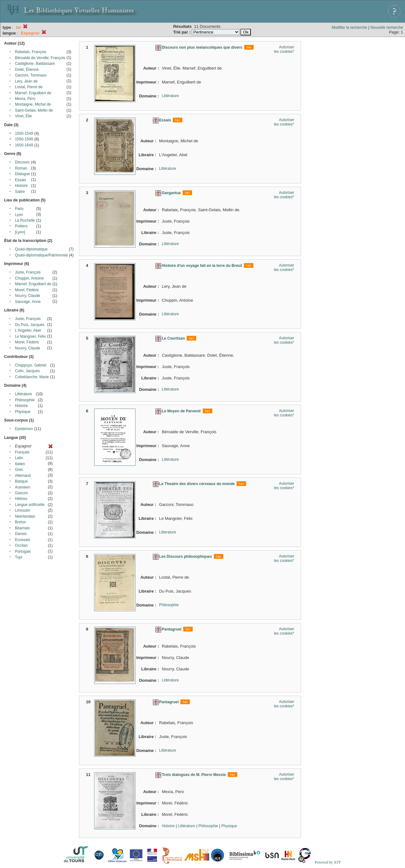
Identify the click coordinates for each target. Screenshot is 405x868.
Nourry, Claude (27, 296)
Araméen (23, 487)
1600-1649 (24, 145)
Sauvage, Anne (28, 302)
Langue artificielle (30, 505)
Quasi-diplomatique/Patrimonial (41, 255)
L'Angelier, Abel (28, 330)
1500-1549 (24, 133)
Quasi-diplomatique (31, 249)
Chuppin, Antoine (29, 278)
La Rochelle (25, 220)
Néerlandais (25, 516)
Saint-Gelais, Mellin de (34, 110)
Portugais (23, 551)
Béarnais (22, 528)
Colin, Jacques (27, 371)
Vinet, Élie (23, 116)
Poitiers (21, 226)
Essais (20, 180)
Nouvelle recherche (387, 28)
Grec (19, 470)
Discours (22, 162)
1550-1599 (24, 139)
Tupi (18, 557)
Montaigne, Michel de (33, 104)
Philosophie (25, 400)
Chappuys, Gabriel (30, 365)
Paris (19, 209)
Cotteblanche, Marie (32, 377)
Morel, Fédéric (27, 290)
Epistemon (24, 429)
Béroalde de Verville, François (40, 58)
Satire (20, 192)
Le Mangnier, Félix (30, 336)
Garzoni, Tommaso (31, 75)
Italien (20, 464)
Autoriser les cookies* (284, 49)
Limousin (22, 510)
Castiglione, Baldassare (35, 64)
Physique (23, 412)
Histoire (21, 186)
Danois (21, 534)
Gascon (21, 493)
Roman (21, 168)
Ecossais (22, 540)
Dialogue (22, 174)
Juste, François (28, 272)
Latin (19, 458)
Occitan (21, 545)
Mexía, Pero (25, 99)
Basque (21, 481)
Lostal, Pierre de (29, 87)
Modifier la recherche (349, 28)
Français (22, 452)
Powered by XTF (328, 862)
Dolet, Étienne (27, 70)
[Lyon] (20, 232)
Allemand (23, 476)
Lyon (19, 215)
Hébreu (21, 499)
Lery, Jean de (26, 81)
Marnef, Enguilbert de (33, 93)
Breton (20, 522)
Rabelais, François (30, 52)
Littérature (23, 394)
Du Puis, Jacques (30, 325)
